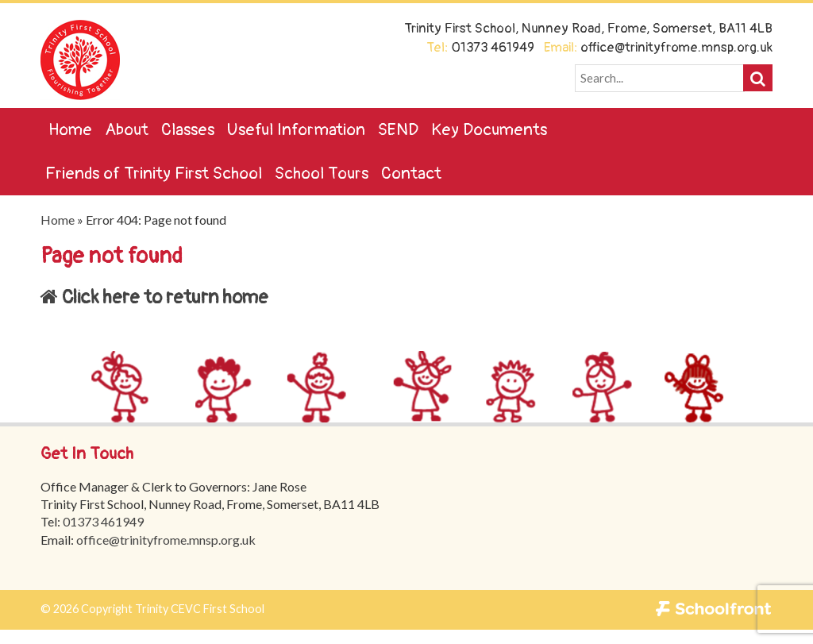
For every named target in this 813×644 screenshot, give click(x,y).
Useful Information (296, 130)
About (127, 130)
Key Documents (489, 130)
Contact (411, 174)
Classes (188, 130)
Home (70, 130)
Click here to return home (154, 297)
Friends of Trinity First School (154, 174)
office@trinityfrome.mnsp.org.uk (166, 540)
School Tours (322, 174)
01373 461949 (103, 521)
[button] (758, 78)
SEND (398, 130)
